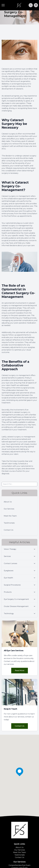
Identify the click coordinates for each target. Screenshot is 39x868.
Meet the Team (10, 516)
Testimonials (9, 523)
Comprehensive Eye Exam (19, 865)
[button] (3, 5)
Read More (20, 671)
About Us (8, 502)
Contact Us (9, 530)
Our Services (9, 509)
